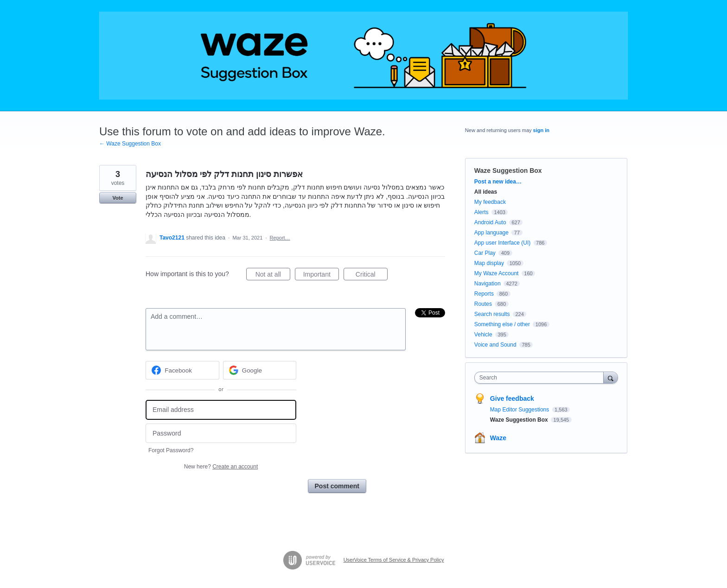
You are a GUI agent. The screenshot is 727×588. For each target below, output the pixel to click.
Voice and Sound (495, 345)
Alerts (481, 212)
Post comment (337, 486)
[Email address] (221, 410)
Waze (498, 438)
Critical (372, 276)
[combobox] (541, 378)
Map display (489, 263)
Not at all (273, 276)
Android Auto (490, 222)
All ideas (486, 192)
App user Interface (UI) (502, 243)
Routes (483, 304)
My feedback (490, 202)
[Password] (221, 433)
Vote (118, 198)
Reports (484, 294)
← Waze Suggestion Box (130, 144)
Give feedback (512, 398)
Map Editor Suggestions (520, 410)
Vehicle (483, 335)
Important (321, 276)
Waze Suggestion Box (508, 171)
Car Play (485, 253)
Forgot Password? (171, 450)
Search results (492, 314)
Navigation (488, 284)
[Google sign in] (260, 370)
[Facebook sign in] (182, 370)
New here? (221, 467)
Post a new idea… (498, 182)
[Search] (611, 377)
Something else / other (502, 324)
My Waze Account (497, 273)
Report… (280, 238)
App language (491, 233)
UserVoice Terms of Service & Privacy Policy (394, 560)
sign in (541, 130)
